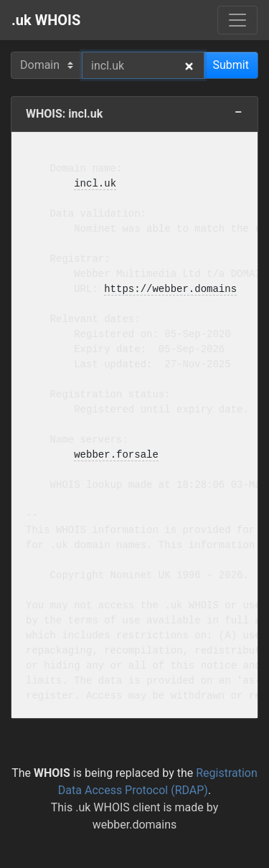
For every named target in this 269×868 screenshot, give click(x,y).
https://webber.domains (170, 289)
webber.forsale (116, 455)
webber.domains (135, 825)
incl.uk (95, 184)
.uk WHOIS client (118, 807)
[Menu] (237, 20)
